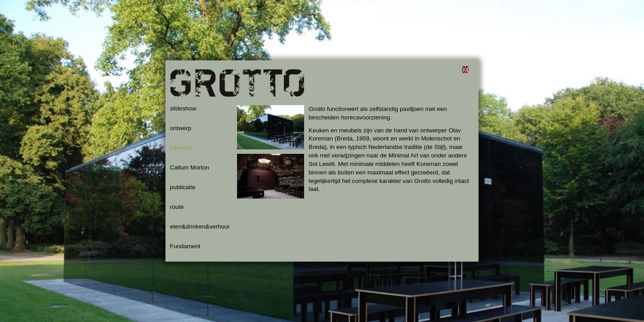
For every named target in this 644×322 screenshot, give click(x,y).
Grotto (237, 87)
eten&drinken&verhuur (200, 227)
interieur (181, 148)
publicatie (183, 187)
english (465, 69)
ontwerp (181, 128)
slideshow (183, 108)
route (177, 207)
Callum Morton (189, 167)
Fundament (185, 246)
